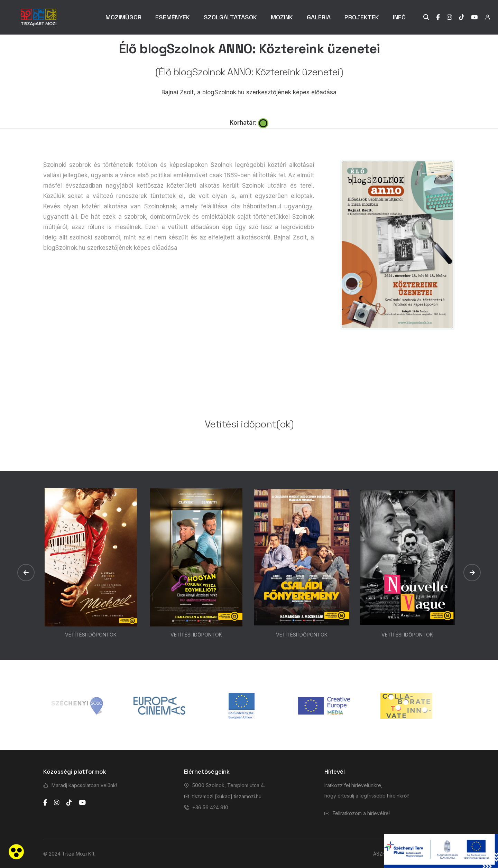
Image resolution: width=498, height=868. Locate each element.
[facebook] (45, 803)
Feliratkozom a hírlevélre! (361, 813)
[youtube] (82, 803)
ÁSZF (379, 854)
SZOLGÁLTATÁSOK (230, 17)
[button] (26, 573)
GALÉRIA (319, 17)
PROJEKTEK (362, 17)
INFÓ (399, 17)
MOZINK (282, 17)
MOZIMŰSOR (123, 17)
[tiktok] (69, 803)
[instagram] (57, 803)
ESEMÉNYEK (173, 17)
